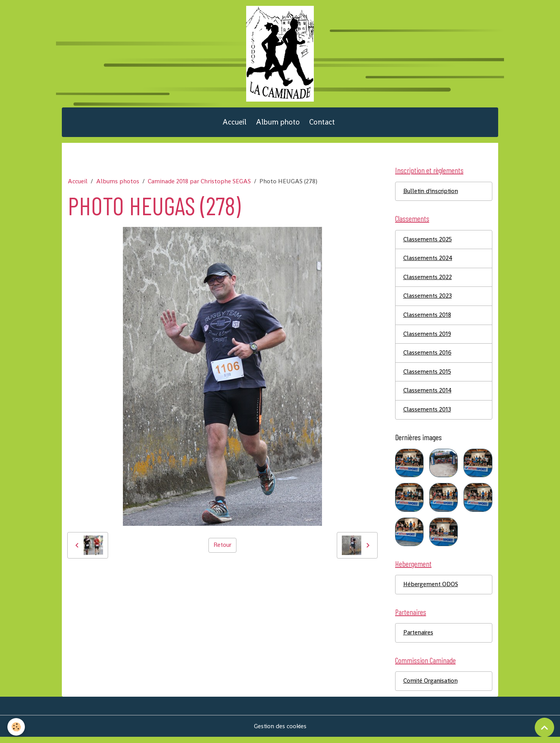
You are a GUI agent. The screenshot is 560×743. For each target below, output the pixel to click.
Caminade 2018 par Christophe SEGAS (199, 184)
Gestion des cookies (280, 732)
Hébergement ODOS (431, 589)
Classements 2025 (428, 243)
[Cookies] (17, 727)
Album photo (278, 124)
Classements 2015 (428, 376)
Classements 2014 (428, 395)
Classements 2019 (428, 338)
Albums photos (118, 184)
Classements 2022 (428, 281)
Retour (222, 548)
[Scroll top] (544, 727)
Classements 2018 (427, 319)
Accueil (234, 124)
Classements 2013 (427, 414)
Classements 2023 (428, 300)
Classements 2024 (428, 262)
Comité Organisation (432, 687)
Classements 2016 (428, 357)
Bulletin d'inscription (432, 194)
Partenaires (419, 638)
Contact (322, 124)
